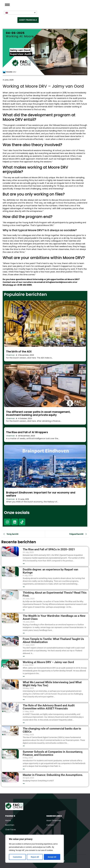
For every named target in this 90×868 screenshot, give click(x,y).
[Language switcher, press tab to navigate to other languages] (20, 13)
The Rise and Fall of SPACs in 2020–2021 (49, 549)
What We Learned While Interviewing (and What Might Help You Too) (52, 684)
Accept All (52, 857)
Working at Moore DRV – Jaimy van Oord (48, 662)
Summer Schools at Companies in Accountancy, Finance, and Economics (53, 753)
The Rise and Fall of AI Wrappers (27, 432)
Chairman (10, 355)
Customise (17, 857)
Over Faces (11, 830)
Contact (50, 825)
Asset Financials (54, 820)
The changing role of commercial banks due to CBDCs (52, 730)
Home (8, 820)
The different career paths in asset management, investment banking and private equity (38, 413)
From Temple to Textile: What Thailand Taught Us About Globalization (53, 641)
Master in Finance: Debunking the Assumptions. (53, 775)
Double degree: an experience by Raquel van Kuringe (50, 571)
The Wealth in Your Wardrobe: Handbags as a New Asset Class (54, 617)
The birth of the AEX (19, 352)
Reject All (35, 857)
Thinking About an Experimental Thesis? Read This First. (55, 594)
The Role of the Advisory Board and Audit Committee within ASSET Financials (49, 707)
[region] (35, 849)
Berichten (10, 825)
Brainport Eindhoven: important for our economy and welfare (41, 494)
